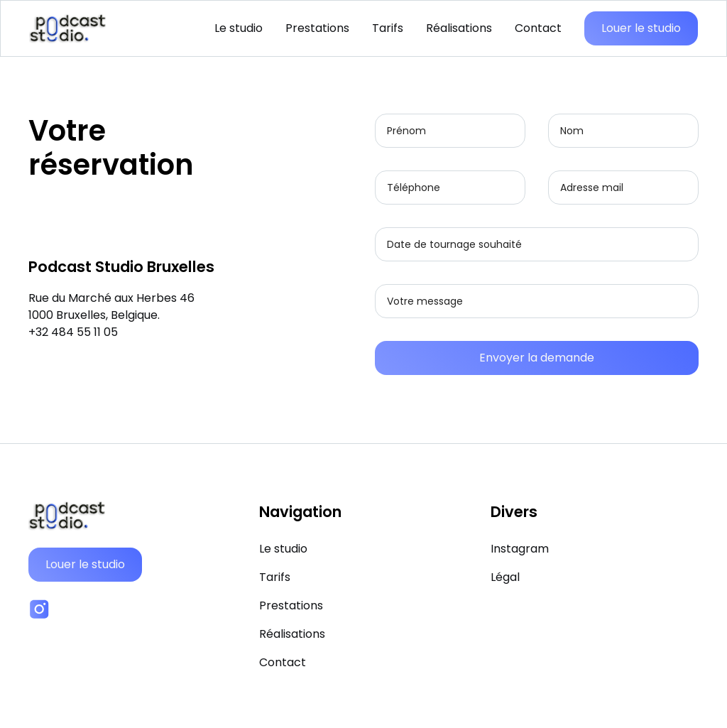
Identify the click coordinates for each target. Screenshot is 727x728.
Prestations (317, 28)
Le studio (239, 28)
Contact (538, 28)
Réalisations (459, 28)
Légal (505, 577)
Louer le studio (641, 28)
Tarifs (388, 28)
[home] (68, 28)
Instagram (520, 549)
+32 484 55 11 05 (73, 332)
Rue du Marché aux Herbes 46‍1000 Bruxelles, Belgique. (111, 306)
